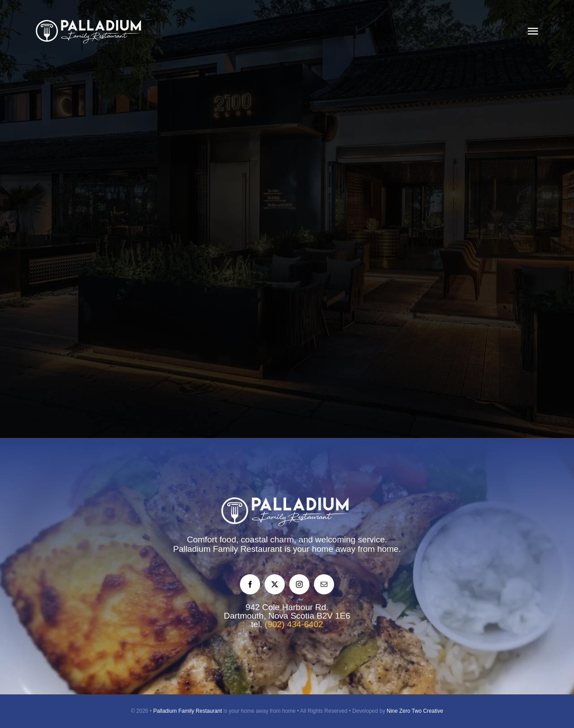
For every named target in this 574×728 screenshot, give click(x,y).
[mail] (324, 584)
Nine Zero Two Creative (415, 711)
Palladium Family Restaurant (188, 711)
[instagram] (299, 584)
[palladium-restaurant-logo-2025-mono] (90, 22)
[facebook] (250, 584)
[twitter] (275, 584)
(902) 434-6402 (294, 624)
